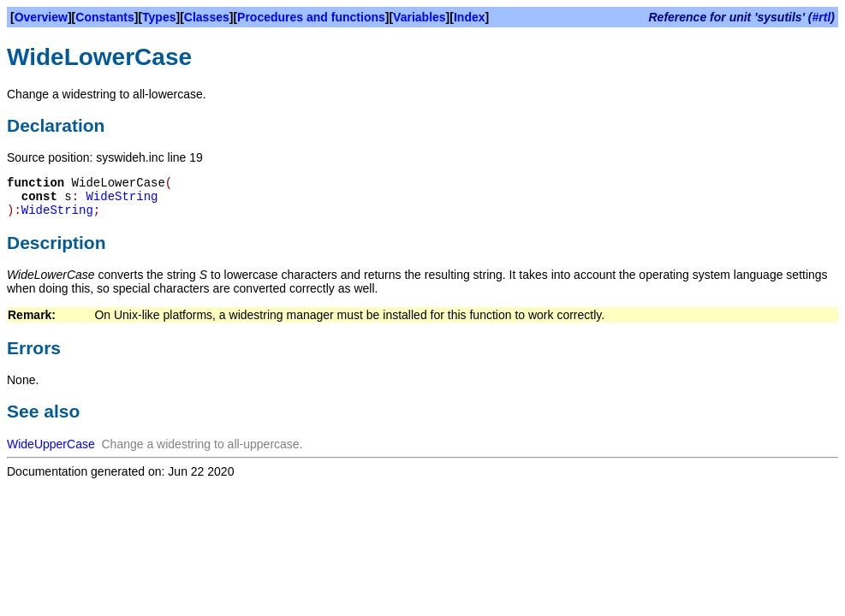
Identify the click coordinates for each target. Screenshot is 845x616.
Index (470, 17)
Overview (41, 17)
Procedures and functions (311, 17)
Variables (420, 17)
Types (159, 17)
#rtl (822, 17)
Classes (207, 17)
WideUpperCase (51, 444)
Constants (104, 17)
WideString (122, 197)
